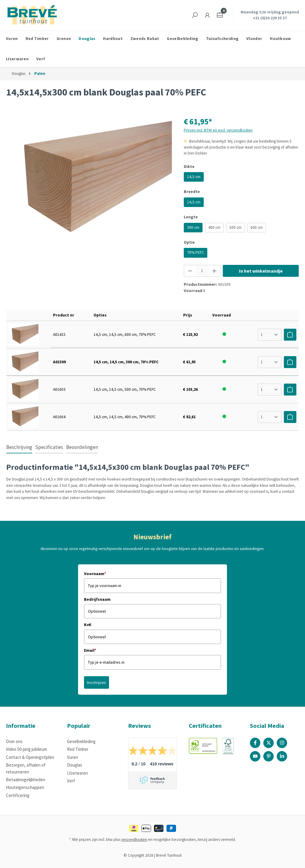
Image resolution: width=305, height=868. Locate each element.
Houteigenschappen (25, 787)
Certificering (18, 795)
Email (90, 650)
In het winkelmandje (261, 271)
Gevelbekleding (81, 741)
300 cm (193, 227)
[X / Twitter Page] (269, 743)
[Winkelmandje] (220, 15)
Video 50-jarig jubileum (27, 749)
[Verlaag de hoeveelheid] (190, 271)
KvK (88, 625)
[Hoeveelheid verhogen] (214, 271)
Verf (71, 781)
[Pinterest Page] (269, 756)
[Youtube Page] (255, 756)
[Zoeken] (195, 15)
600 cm (257, 227)
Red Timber (78, 749)
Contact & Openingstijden (30, 757)
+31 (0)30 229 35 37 (270, 18)
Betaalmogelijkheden (26, 780)
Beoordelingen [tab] (82, 447)
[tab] (19, 448)
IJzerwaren (77, 773)
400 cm (214, 227)
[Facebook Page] (255, 743)
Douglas (75, 765)
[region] (89, 180)
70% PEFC (196, 252)
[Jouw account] (207, 15)
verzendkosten (134, 840)
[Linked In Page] (282, 756)
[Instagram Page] (282, 743)
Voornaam (95, 574)
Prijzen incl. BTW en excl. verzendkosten (218, 130)
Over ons (14, 741)
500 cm (235, 227)
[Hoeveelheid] (202, 271)
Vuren (73, 757)
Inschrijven (97, 682)
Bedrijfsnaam (97, 599)
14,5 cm (194, 177)
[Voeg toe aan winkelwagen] (290, 335)
